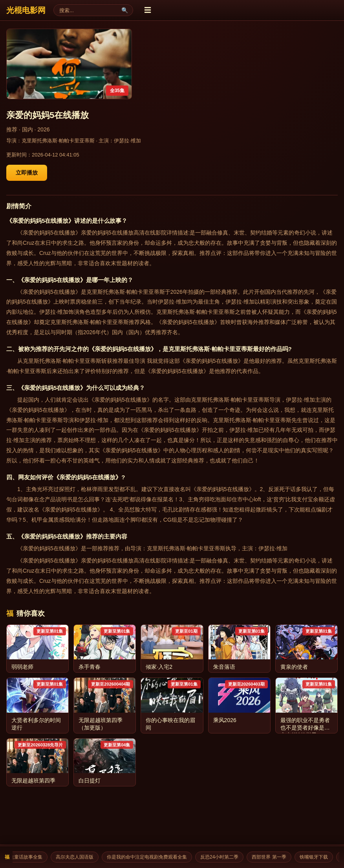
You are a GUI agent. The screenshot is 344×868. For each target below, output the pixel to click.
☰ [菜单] (148, 10)
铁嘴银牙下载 (317, 857)
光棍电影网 (26, 10)
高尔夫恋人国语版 (78, 857)
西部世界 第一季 (272, 857)
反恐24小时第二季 (223, 857)
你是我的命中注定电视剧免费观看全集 (150, 857)
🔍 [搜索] (125, 10)
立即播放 (27, 173)
